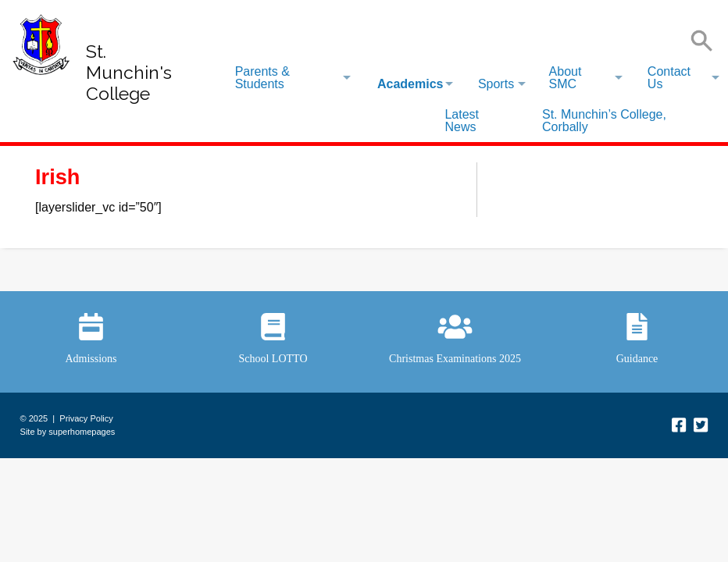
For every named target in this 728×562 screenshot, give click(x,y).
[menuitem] (292, 78)
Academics (410, 84)
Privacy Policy (86, 418)
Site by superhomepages (68, 432)
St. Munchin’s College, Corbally (604, 121)
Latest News (462, 121)
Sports (496, 84)
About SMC (566, 78)
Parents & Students (262, 78)
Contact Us (669, 78)
